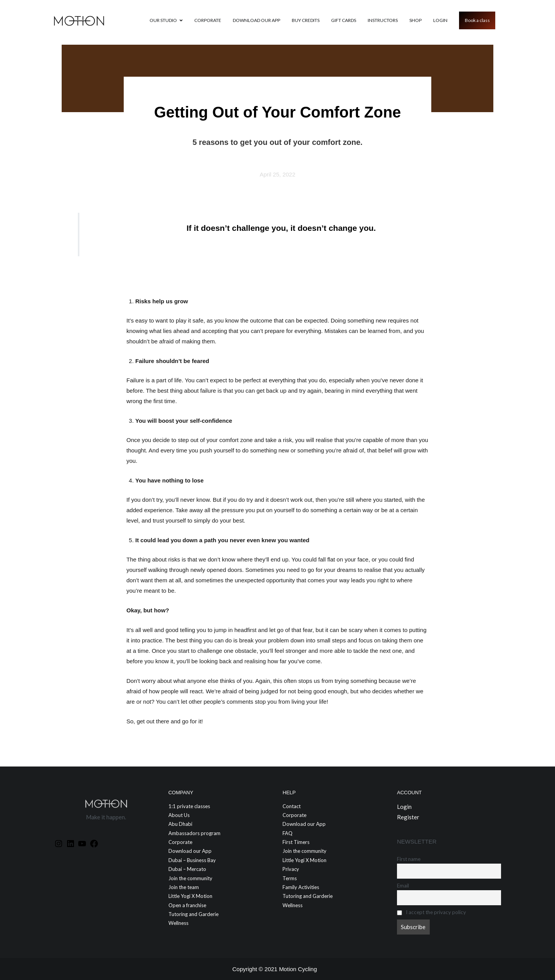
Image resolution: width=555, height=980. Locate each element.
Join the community (190, 878)
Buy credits (306, 20)
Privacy (291, 869)
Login (440, 20)
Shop (415, 20)
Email (403, 886)
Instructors (383, 20)
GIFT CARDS (344, 20)
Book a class (477, 20)
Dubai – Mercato (187, 869)
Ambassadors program (194, 833)
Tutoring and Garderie (193, 914)
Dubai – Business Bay (192, 860)
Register (408, 817)
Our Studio (163, 20)
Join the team (184, 887)
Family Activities (301, 887)
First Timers (296, 842)
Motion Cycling (298, 969)
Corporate (208, 20)
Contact (292, 806)
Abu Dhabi (180, 824)
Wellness (178, 923)
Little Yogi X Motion (190, 896)
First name (409, 859)
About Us (179, 815)
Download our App (256, 20)
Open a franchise (187, 905)
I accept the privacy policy (431, 912)
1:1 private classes (189, 806)
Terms (290, 878)
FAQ (288, 833)
